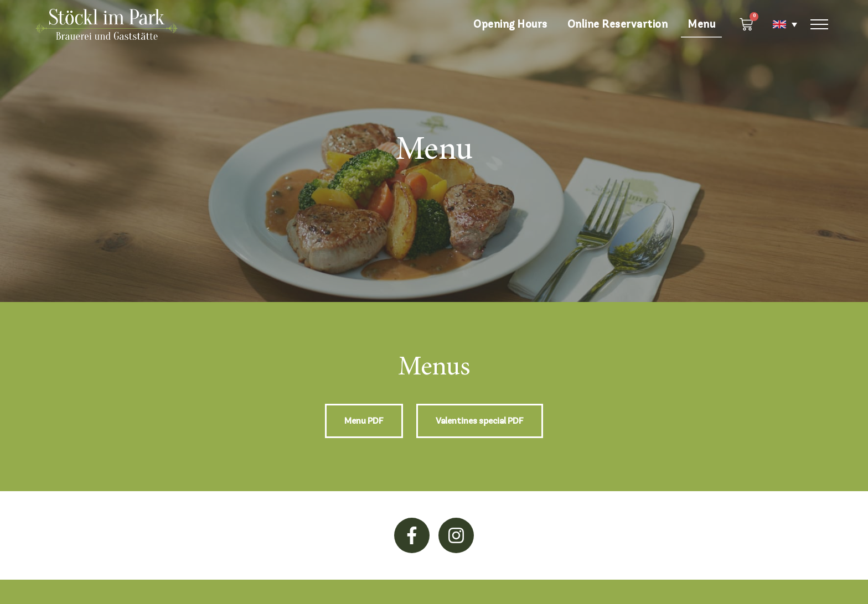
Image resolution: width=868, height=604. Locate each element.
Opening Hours (510, 24)
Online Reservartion (618, 24)
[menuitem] (779, 24)
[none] (779, 24)
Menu (701, 24)
